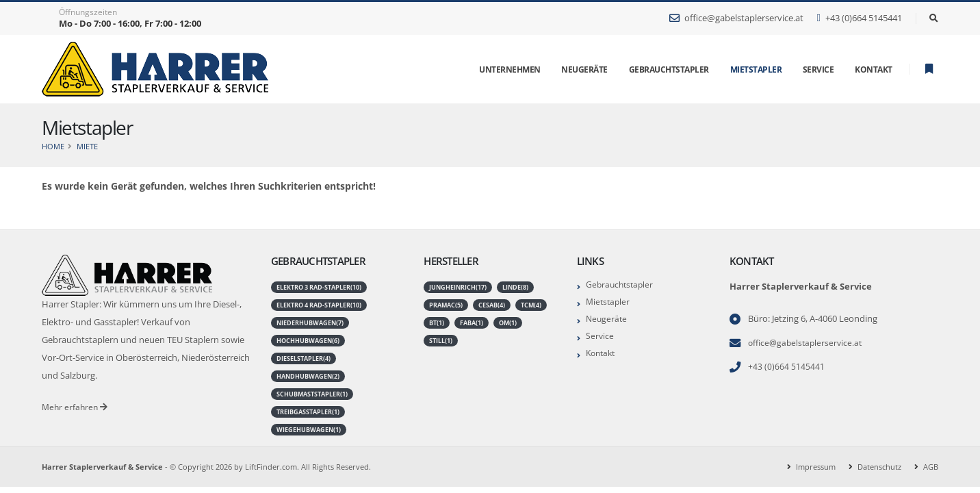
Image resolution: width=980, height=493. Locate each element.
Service (600, 336)
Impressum (816, 467)
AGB (931, 467)
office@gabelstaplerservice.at (736, 18)
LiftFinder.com (271, 467)
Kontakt (602, 353)
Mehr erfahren (76, 407)
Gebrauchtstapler (621, 285)
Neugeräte (607, 319)
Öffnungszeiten (88, 12)
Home (53, 146)
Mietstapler (756, 69)
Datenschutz (879, 467)
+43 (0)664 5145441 (859, 18)
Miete (87, 146)
